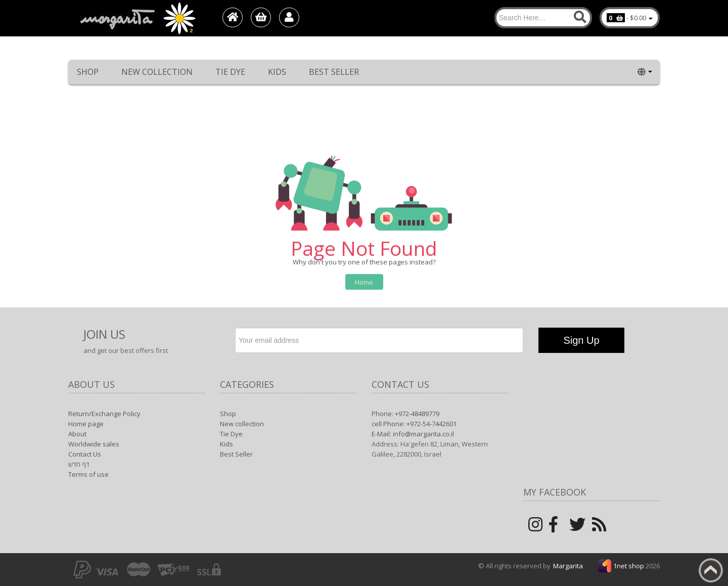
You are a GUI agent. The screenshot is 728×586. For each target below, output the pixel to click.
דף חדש (79, 464)
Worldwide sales (94, 444)
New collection (157, 72)
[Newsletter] (379, 340)
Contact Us (85, 454)
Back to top (711, 570)
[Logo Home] (137, 18)
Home (364, 282)
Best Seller (334, 72)
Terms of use (88, 474)
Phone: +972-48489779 (405, 414)
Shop (88, 72)
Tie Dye (230, 72)
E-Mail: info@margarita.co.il (413, 434)
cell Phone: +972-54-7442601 (414, 424)
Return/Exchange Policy (104, 414)
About (77, 434)
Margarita (568, 566)
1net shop (629, 566)
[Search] (543, 18)
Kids (277, 72)
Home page (86, 424)
